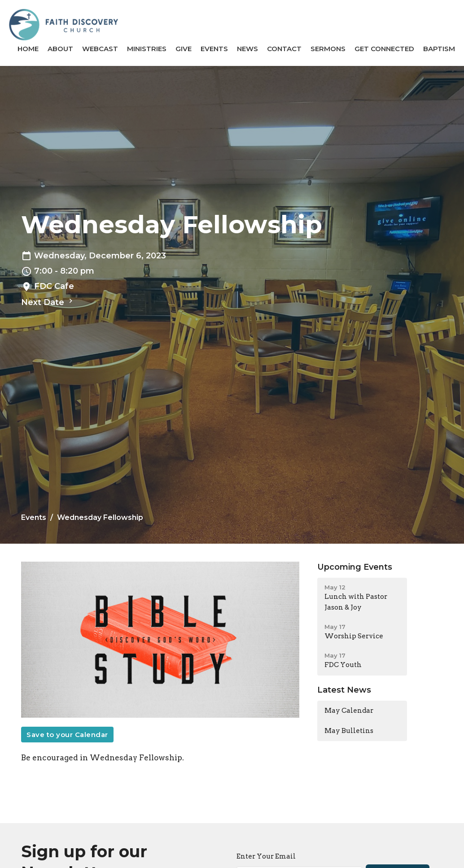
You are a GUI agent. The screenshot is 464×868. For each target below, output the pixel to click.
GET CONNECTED (384, 49)
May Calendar (349, 711)
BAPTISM (439, 49)
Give (184, 49)
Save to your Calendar (67, 735)
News (247, 49)
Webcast (100, 49)
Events (214, 49)
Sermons (328, 49)
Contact (284, 49)
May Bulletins (349, 731)
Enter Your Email (266, 856)
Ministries (147, 49)
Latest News (344, 690)
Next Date (48, 302)
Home (28, 49)
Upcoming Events (355, 567)
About (60, 49)
